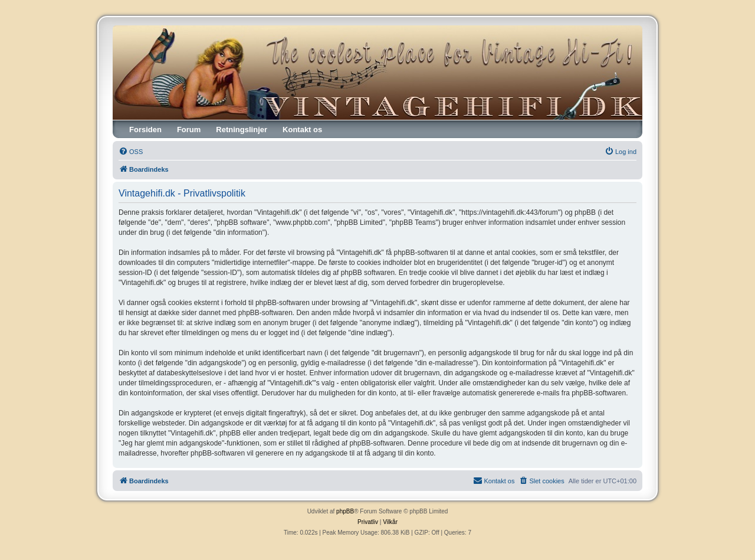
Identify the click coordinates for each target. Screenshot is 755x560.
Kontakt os (302, 130)
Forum (189, 130)
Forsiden (145, 130)
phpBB (345, 511)
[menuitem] (131, 152)
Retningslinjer (242, 130)
